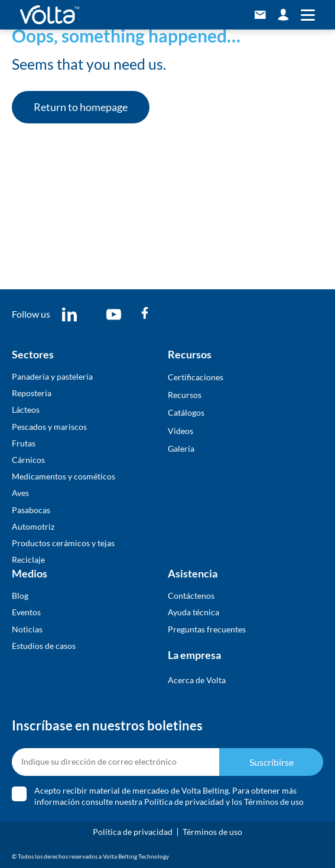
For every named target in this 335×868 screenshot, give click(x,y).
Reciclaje (28, 559)
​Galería (181, 448)
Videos (180, 431)
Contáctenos (191, 595)
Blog (20, 595)
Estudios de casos (44, 646)
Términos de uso (212, 832)
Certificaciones (196, 377)
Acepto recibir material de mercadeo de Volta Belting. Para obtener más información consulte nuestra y (169, 796)
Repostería (32, 393)
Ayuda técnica (193, 612)
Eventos (26, 612)
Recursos (185, 395)
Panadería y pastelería (52, 376)
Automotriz (33, 526)
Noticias (27, 629)
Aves (20, 493)
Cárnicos (28, 460)
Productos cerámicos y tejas (63, 543)
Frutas (24, 443)
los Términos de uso (268, 802)
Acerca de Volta (197, 680)
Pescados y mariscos (49, 427)
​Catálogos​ (186, 412)
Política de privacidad (184, 802)
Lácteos (26, 409)
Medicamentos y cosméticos (64, 476)
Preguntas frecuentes (207, 629)
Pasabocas (31, 510)
